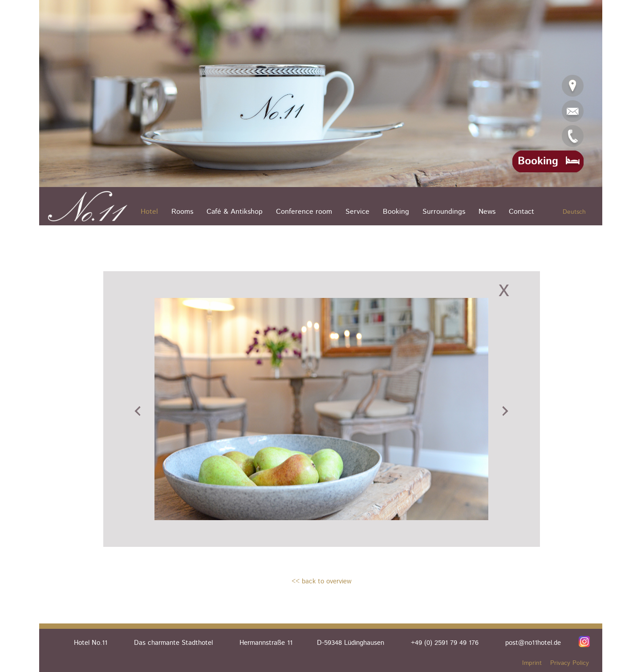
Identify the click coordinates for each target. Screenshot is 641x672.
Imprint (532, 663)
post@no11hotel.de (533, 643)
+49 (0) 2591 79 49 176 (445, 643)
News (487, 212)
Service (357, 212)
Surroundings (444, 212)
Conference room (304, 212)
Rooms (182, 212)
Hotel (149, 212)
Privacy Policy (570, 663)
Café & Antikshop (235, 212)
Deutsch (574, 212)
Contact (521, 212)
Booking (396, 212)
